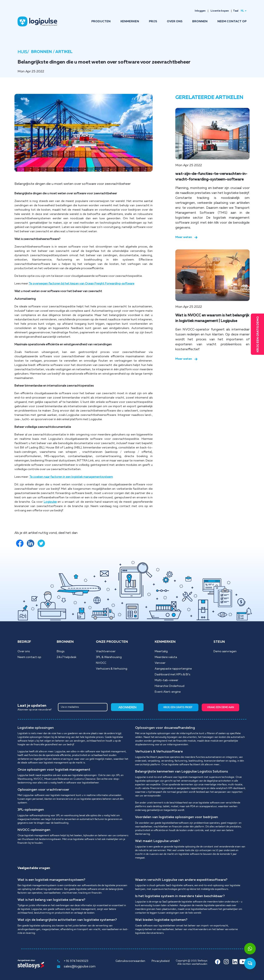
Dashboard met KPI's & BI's (172, 675)
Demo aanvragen (225, 651)
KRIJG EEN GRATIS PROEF (178, 707)
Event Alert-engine (168, 692)
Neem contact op (29, 657)
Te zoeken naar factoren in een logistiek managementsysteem (71, 477)
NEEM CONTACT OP (232, 21)
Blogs (61, 651)
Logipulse (50, 502)
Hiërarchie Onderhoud (170, 686)
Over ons (24, 651)
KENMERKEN (130, 21)
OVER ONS (175, 21)
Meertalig (161, 651)
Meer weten (186, 237)
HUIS (22, 52)
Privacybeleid (161, 961)
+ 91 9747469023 (72, 961)
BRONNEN (200, 21)
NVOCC (101, 663)
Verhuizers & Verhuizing (112, 669)
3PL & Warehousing (109, 657)
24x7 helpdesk (67, 657)
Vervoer (160, 663)
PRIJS (153, 21)
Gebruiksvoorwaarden (130, 961)
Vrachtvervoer (106, 651)
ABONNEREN (127, 708)
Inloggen (200, 11)
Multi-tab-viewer (166, 680)
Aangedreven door (26, 960)
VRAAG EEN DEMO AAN (220, 707)
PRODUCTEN (101, 21)
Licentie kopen (220, 11)
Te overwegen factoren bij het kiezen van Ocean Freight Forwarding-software (81, 284)
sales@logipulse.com (76, 967)
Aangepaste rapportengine (173, 669)
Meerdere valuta (166, 657)
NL (242, 11)
